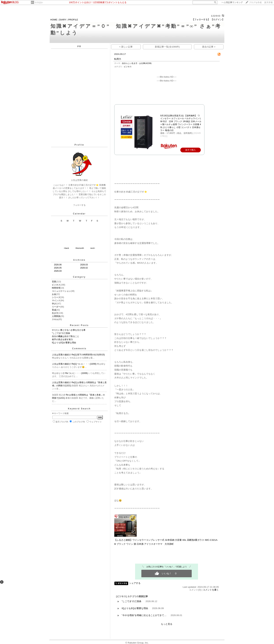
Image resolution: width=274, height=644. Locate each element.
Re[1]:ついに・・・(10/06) (84, 364)
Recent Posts (79, 325)
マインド (56, 301)
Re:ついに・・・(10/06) (77, 373)
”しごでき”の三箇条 (61, 333)
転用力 (118, 59)
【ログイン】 (218, 19)
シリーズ (56, 297)
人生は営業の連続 (60, 355)
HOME (54, 20)
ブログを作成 (255, 2)
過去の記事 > (209, 47)
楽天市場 (268, 2)
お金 (54, 294)
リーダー (56, 307)
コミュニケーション (61, 291)
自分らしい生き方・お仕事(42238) (137, 63)
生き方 (55, 313)
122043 (216, 16)
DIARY (63, 20)
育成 (54, 310)
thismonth (80, 248)
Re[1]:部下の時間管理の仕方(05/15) (88, 355)
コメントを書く (211, 590)
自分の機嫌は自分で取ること (66, 336)
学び (54, 304)
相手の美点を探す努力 (62, 339)
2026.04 (58, 271)
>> (232, 2)
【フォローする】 (201, 19)
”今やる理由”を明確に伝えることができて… (144, 615)
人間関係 (56, 316)
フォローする (79, 205)
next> (93, 248)
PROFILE (73, 20)
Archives (79, 260)
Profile (79, 145)
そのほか (39, 2)
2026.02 (84, 268)
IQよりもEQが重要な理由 (64, 343)
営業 (54, 282)
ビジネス (56, 285)
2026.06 (58, 265)
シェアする (135, 583)
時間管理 (56, 288)
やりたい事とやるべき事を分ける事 (69, 330)
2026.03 (84, 265)
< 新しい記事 (126, 47)
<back (66, 248)
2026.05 (58, 268)
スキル (55, 319)
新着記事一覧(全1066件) (167, 47)
